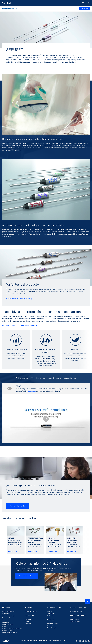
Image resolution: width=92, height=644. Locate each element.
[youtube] (89, 641)
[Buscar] (83, 3)
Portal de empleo (52, 628)
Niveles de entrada (53, 626)
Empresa (50, 612)
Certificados (51, 616)
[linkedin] (83, 641)
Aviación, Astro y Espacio (9, 616)
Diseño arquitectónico (9, 612)
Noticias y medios (75, 622)
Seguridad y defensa (8, 631)
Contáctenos (85, 9)
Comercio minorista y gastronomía (12, 628)
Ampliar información (17, 506)
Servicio (27, 622)
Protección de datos (45, 641)
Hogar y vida (6, 622)
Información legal (33, 641)
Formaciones (28, 624)
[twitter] (86, 641)
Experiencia (28, 619)
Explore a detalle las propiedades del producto (21, 325)
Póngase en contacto (26, 576)
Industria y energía (8, 624)
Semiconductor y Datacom (10, 633)
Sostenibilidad (51, 614)
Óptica (4, 626)
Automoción (6, 614)
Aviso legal (23, 641)
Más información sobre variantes (19, 299)
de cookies (32, 391)
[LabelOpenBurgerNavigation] (89, 3)
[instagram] (80, 641)
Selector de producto (31, 612)
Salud (4, 620)
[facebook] (77, 641)
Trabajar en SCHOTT (53, 624)
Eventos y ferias (74, 619)
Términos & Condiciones (59, 641)
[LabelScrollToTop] (87, 602)
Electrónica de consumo (9, 618)
